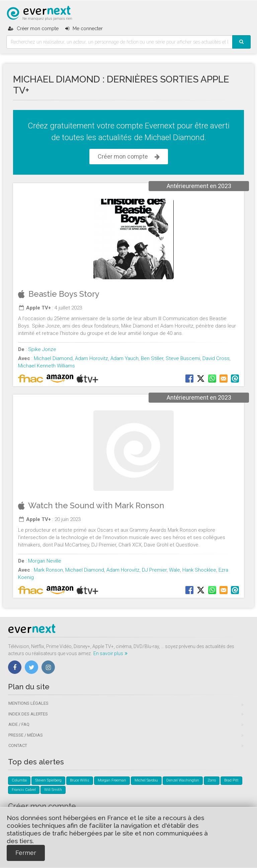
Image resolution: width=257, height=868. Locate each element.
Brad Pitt (231, 780)
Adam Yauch (124, 358)
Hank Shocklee (199, 570)
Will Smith (53, 790)
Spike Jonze (42, 349)
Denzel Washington (183, 780)
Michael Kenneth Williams (47, 366)
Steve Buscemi (183, 358)
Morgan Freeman (112, 780)
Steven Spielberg (48, 780)
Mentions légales (28, 703)
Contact (18, 745)
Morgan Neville (45, 561)
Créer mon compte (129, 157)
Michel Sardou (146, 780)
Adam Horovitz (92, 358)
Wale (175, 570)
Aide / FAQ (19, 724)
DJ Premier (154, 570)
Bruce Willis (80, 780)
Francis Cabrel (24, 790)
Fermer (26, 853)
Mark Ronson (48, 570)
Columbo (19, 780)
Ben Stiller (152, 358)
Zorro (212, 780)
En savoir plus (110, 653)
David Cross (216, 358)
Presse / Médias (26, 735)
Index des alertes (28, 714)
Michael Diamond (53, 358)
